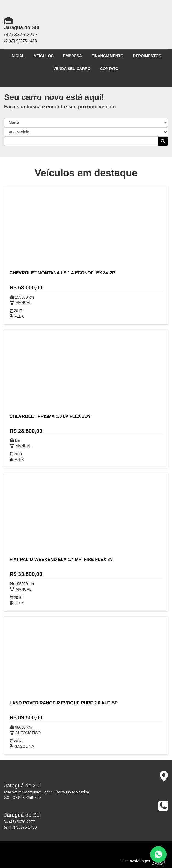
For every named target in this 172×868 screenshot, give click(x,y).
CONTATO (109, 69)
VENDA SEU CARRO (72, 69)
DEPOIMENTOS (147, 56)
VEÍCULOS (44, 56)
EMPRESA (72, 56)
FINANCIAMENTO (107, 56)
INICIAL (18, 56)
